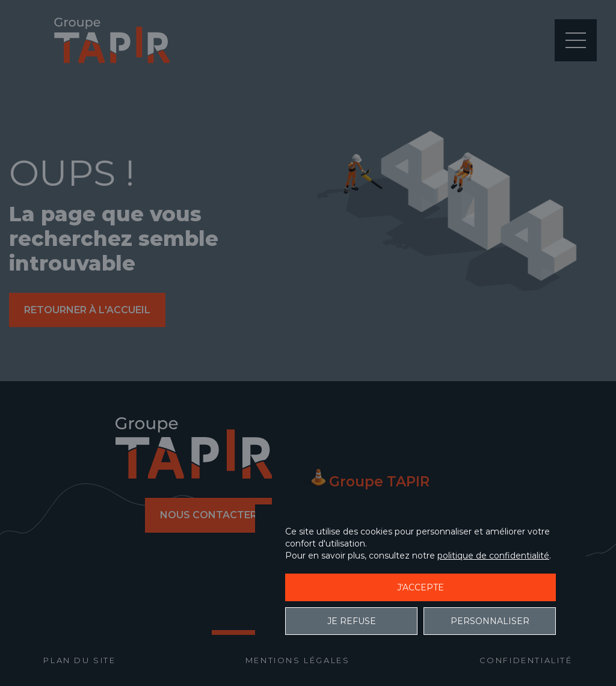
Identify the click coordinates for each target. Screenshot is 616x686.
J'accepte (420, 587)
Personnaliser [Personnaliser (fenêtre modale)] (490, 621)
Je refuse (352, 621)
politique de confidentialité (493, 556)
